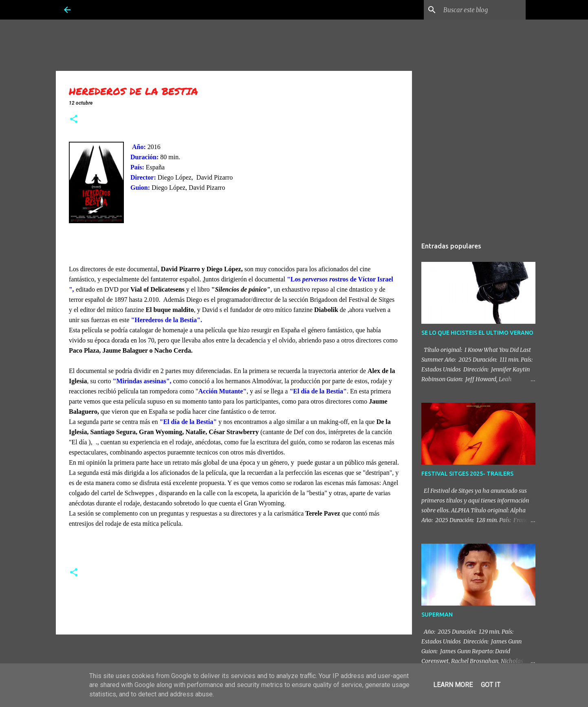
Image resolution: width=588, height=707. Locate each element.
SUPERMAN (437, 615)
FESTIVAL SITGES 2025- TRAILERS (467, 474)
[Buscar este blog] (483, 10)
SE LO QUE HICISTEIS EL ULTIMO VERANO (477, 333)
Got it (491, 685)
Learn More (453, 685)
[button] (74, 120)
